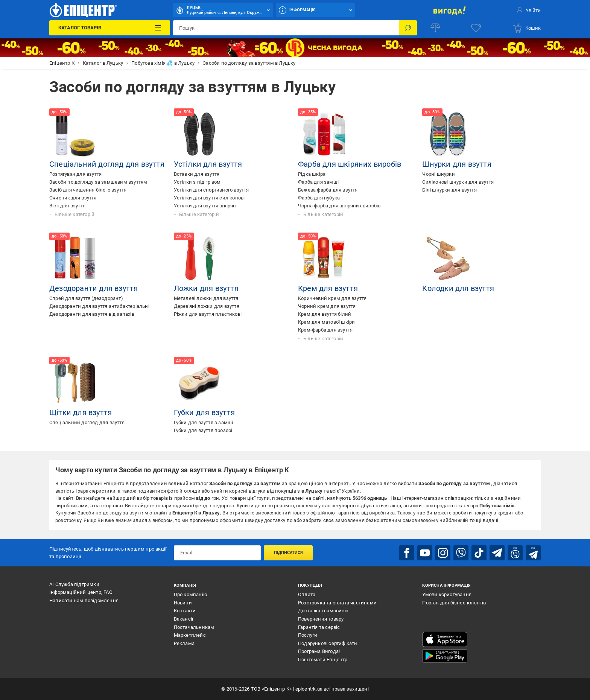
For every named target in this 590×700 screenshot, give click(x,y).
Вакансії (184, 619)
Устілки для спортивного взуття (211, 190)
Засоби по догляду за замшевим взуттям (98, 182)
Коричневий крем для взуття (332, 298)
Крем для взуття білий (325, 314)
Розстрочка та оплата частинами (337, 603)
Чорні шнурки (438, 174)
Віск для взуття (67, 206)
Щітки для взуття (81, 412)
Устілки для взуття (208, 164)
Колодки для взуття (458, 288)
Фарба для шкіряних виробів (350, 164)
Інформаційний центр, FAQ (81, 592)
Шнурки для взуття (457, 164)
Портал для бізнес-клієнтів (454, 603)
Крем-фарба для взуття (325, 330)
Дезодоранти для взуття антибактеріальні (99, 306)
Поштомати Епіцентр (323, 660)
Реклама (184, 643)
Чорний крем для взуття (327, 306)
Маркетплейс (190, 635)
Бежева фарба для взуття (328, 190)
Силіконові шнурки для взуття (458, 182)
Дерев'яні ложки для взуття (207, 306)
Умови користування (447, 594)
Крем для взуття (328, 288)
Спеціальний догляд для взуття (107, 164)
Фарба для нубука (319, 198)
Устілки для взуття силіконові (209, 198)
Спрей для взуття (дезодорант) (86, 298)
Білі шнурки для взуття (449, 190)
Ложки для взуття (206, 288)
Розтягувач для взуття (75, 174)
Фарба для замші (318, 182)
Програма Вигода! (319, 651)
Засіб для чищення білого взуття (88, 190)
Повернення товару (321, 619)
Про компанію (191, 594)
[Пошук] (408, 28)
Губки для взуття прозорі (203, 430)
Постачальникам (194, 627)
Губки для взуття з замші (204, 422)
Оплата (307, 594)
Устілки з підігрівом (197, 182)
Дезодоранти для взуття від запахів (92, 314)
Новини (183, 603)
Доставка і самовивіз (323, 611)
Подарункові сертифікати (328, 643)
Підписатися (288, 553)
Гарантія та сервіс (319, 627)
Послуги (308, 635)
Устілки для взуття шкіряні (206, 206)
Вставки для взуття (197, 174)
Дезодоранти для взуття (94, 288)
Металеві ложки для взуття (206, 298)
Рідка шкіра (312, 174)
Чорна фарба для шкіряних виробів (339, 206)
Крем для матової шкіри (326, 322)
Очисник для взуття (73, 198)
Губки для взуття (204, 412)
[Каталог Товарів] (109, 28)
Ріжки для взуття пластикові (208, 314)
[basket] (527, 28)
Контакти (185, 611)
